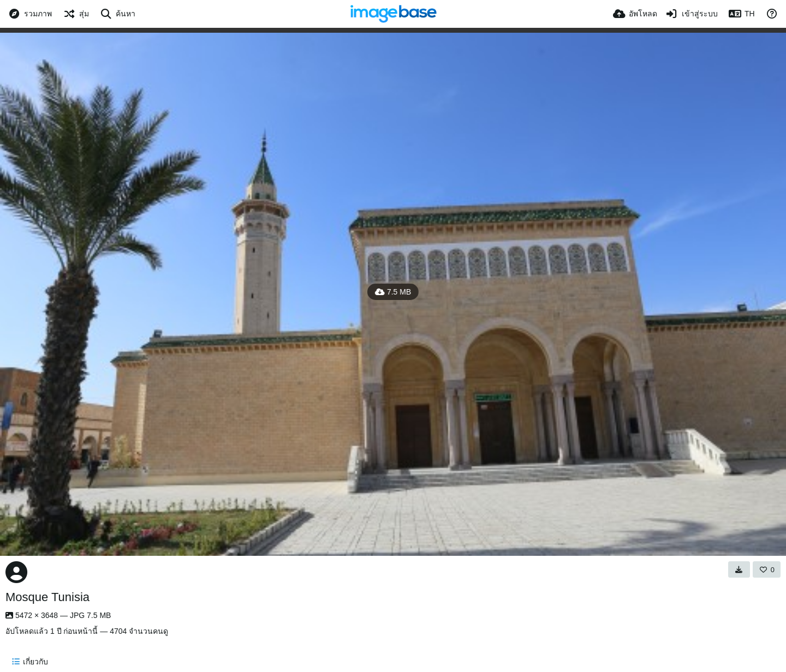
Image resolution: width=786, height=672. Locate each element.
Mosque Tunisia (47, 597)
